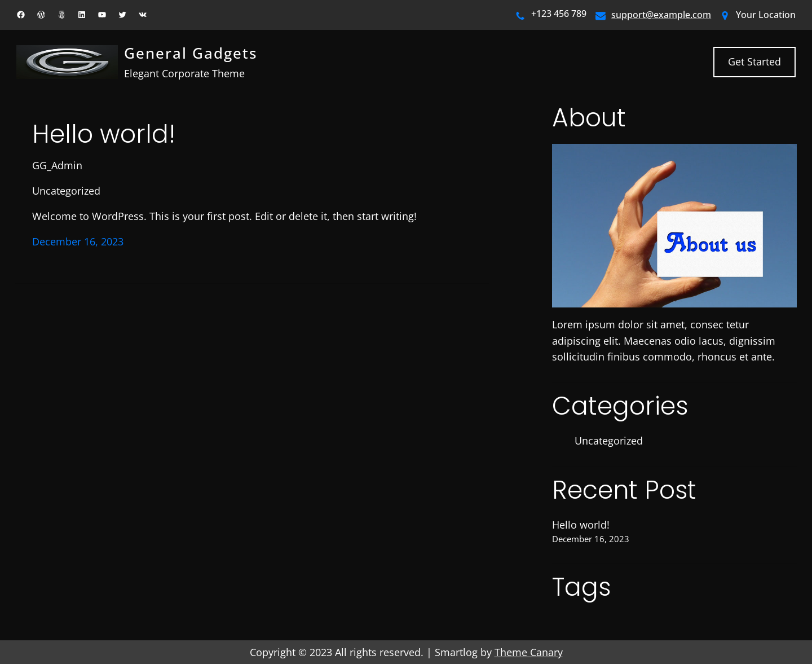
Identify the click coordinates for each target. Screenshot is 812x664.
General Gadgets (191, 53)
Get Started (754, 61)
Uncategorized (66, 191)
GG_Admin (57, 165)
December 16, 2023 (78, 241)
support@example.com (661, 15)
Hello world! (104, 135)
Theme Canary (529, 652)
